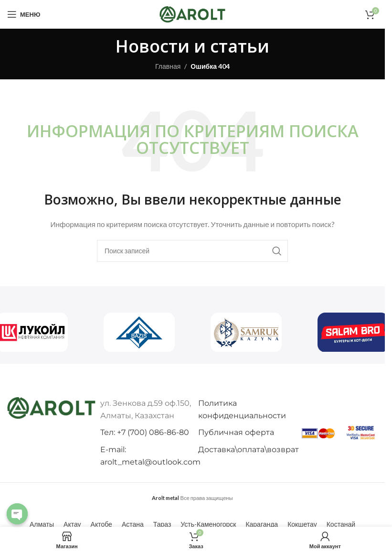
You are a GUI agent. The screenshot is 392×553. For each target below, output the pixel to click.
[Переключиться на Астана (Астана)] (133, 524)
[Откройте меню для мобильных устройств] (24, 14)
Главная (168, 66)
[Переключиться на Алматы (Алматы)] (42, 524)
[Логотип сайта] (192, 14)
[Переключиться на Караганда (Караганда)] (262, 524)
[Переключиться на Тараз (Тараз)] (162, 524)
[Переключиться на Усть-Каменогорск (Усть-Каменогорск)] (208, 524)
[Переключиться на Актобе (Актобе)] (101, 524)
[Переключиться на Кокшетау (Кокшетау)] (302, 524)
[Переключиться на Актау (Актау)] (72, 524)
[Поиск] (192, 251)
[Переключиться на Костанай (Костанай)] (341, 524)
